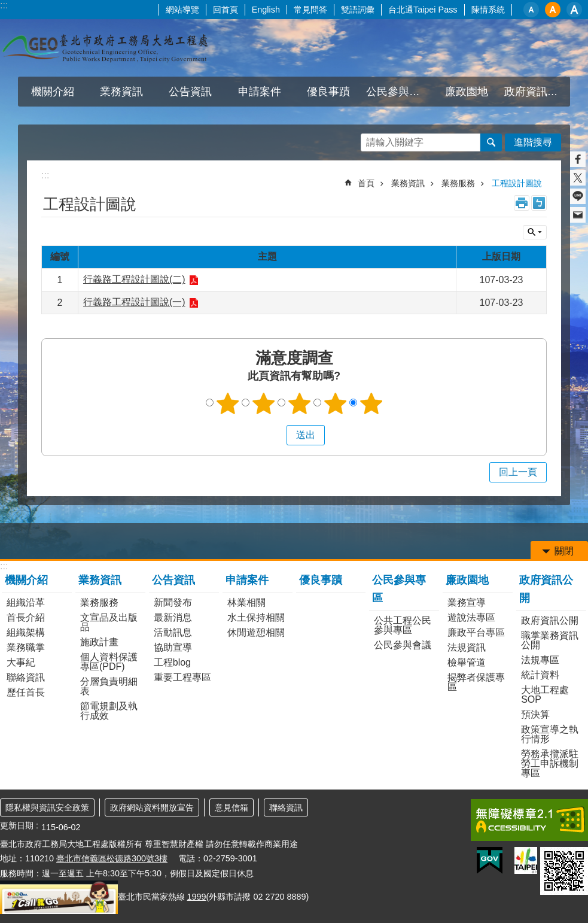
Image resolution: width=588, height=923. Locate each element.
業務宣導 (467, 602)
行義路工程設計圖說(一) (134, 302)
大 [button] (574, 10)
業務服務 (458, 183)
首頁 (366, 183)
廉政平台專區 (476, 632)
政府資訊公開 (537, 92)
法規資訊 (467, 647)
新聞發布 (173, 602)
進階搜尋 (533, 142)
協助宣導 (173, 647)
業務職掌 (26, 647)
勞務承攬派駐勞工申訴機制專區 (550, 763)
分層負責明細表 (109, 686)
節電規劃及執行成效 (109, 711)
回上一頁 (518, 472)
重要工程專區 (182, 677)
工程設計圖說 (517, 183)
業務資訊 (121, 92)
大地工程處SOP (545, 695)
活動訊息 (173, 632)
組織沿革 (26, 602)
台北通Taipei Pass (423, 10)
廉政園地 (467, 92)
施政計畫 (99, 642)
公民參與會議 (403, 645)
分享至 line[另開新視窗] (578, 196)
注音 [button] (539, 203)
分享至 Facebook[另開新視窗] (578, 159)
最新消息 (173, 617)
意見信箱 (231, 807)
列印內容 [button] (522, 203)
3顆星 (299, 403)
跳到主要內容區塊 (6, 6)
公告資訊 (190, 92)
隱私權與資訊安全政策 (47, 807)
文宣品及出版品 (109, 622)
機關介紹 (53, 92)
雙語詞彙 (358, 10)
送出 (275, 435)
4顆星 (335, 403)
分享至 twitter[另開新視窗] (578, 178)
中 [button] (553, 10)
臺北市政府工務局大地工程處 (105, 48)
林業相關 (246, 602)
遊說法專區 (471, 617)
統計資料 (540, 675)
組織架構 (26, 632)
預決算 (535, 714)
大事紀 (21, 662)
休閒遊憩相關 (256, 632)
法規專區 (540, 660)
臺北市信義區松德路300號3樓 (112, 858)
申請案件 (260, 92)
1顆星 (227, 403)
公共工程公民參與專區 (403, 625)
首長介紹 (26, 617)
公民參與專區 (398, 92)
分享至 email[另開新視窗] (578, 215)
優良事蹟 (328, 92)
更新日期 (17, 825)
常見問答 (310, 10)
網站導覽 (182, 10)
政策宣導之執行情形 (550, 734)
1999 (197, 897)
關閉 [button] (535, 232)
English (266, 10)
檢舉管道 (467, 662)
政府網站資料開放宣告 (152, 807)
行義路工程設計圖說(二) (134, 279)
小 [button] (531, 10)
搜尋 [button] (491, 142)
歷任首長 (26, 692)
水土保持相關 (256, 617)
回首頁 (226, 10)
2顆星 (263, 403)
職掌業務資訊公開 (550, 640)
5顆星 (371, 403)
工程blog (172, 662)
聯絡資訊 (26, 677)
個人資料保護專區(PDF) (109, 662)
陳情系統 (488, 10)
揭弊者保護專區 (476, 682)
